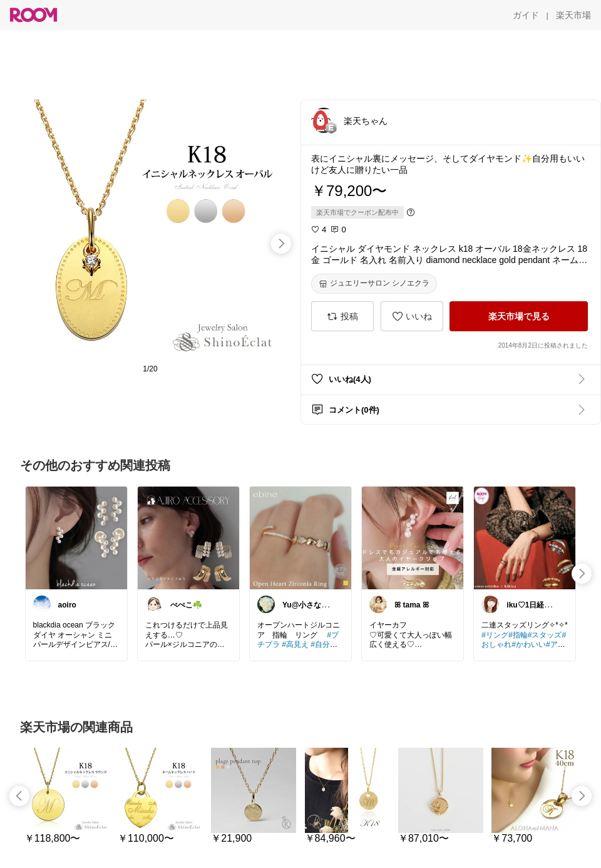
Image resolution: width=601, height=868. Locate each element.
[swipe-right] (281, 244)
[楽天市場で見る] (519, 316)
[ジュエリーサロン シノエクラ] (374, 284)
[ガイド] (526, 15)
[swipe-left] (19, 796)
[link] (76, 537)
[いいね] (412, 316)
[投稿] (342, 316)
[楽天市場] (573, 15)
